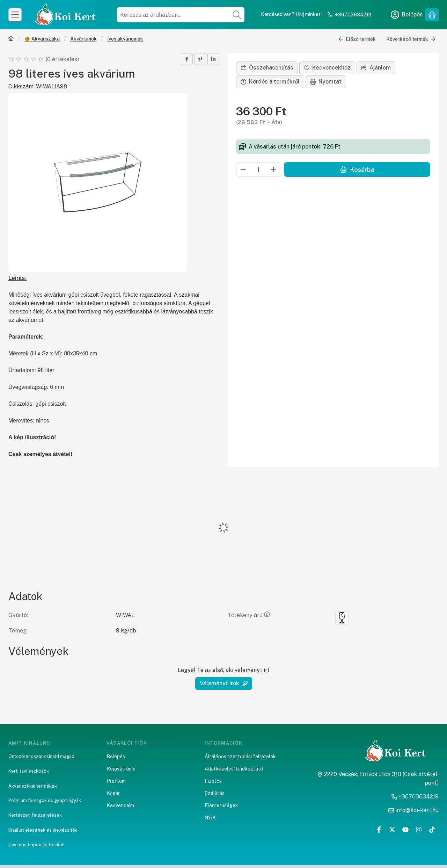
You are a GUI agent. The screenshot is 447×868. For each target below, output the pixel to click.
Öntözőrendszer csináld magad (41, 756)
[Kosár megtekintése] (432, 15)
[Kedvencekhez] (327, 68)
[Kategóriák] (15, 15)
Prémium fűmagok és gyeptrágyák (45, 800)
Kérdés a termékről (270, 82)
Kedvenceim (120, 805)
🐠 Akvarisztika (42, 39)
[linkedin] (213, 59)
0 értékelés (63, 59)
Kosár (113, 793)
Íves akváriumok (125, 39)
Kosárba (357, 170)
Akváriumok (83, 39)
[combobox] (181, 15)
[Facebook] (379, 830)
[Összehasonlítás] (267, 68)
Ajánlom (376, 68)
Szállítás (215, 793)
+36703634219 (353, 15)
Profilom (116, 781)
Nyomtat (326, 82)
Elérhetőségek (221, 805)
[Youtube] (405, 830)
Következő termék (411, 39)
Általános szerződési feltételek (240, 757)
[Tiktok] (432, 830)
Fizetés (213, 781)
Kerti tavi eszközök (29, 771)
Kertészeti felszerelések (35, 815)
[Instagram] (419, 830)
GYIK (210, 818)
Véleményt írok (224, 683)
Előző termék (357, 39)
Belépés (116, 757)
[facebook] (187, 59)
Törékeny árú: (249, 615)
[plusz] (274, 169)
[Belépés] (407, 15)
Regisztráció (121, 769)
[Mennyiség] (259, 169)
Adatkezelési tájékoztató (234, 769)
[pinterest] (200, 59)
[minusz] (243, 169)
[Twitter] (392, 830)
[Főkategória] (11, 39)
